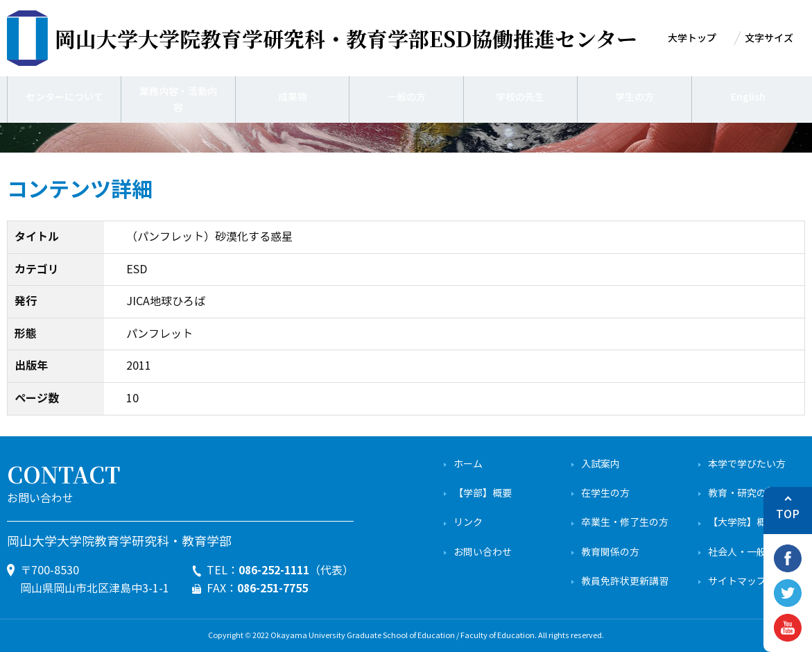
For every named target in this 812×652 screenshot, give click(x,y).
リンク (468, 523)
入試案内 (601, 464)
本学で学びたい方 (747, 464)
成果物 (293, 97)
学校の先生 (520, 97)
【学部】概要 (483, 494)
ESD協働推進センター (346, 38)
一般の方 (406, 97)
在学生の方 (605, 494)
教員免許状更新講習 (625, 582)
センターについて (64, 97)
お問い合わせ (483, 552)
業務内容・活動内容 (178, 97)
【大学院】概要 (742, 523)
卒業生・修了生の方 (625, 523)
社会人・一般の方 (747, 552)
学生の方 (634, 97)
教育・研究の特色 (747, 494)
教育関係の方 (610, 552)
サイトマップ (737, 582)
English (749, 97)
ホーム (468, 464)
